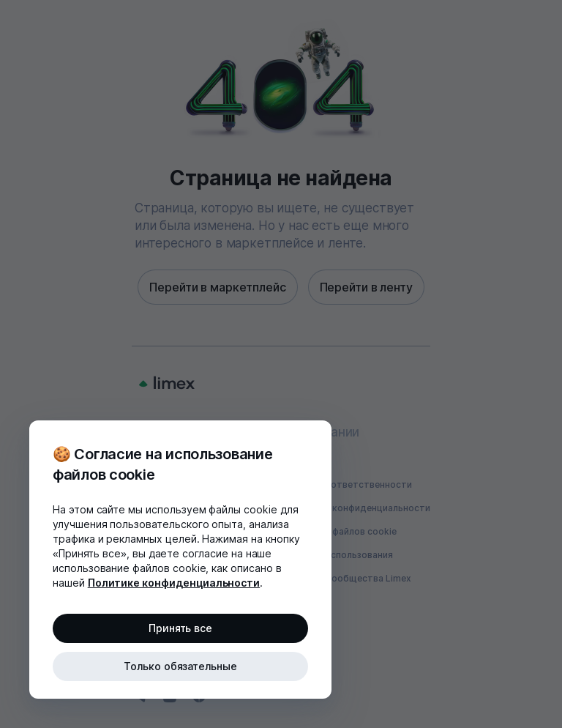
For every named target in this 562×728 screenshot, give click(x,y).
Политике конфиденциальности (174, 583)
